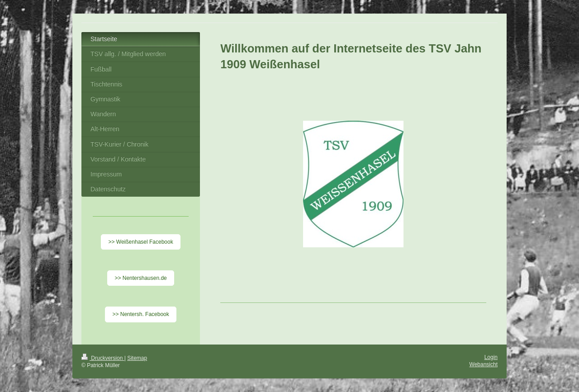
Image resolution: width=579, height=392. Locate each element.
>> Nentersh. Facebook (140, 314)
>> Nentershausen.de (140, 278)
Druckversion (103, 358)
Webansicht (484, 364)
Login (491, 357)
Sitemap (137, 358)
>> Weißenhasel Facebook (140, 242)
